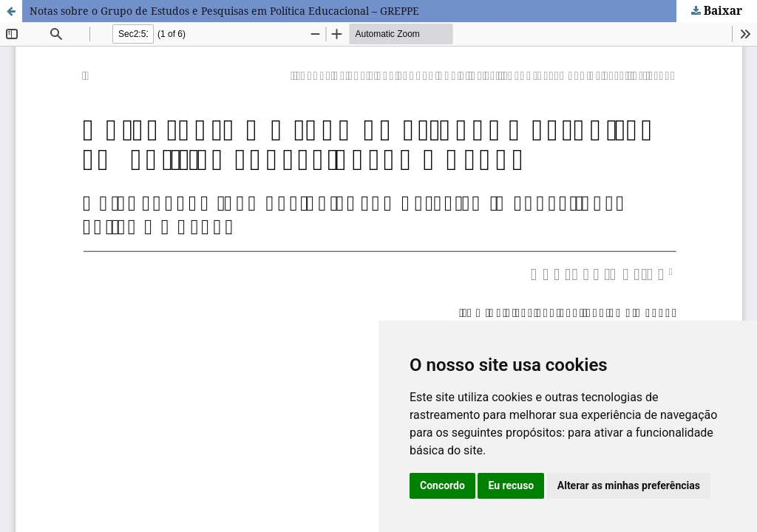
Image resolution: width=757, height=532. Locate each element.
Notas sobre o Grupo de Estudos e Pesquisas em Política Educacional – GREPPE (224, 11)
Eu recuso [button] (511, 485)
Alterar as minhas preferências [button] (629, 485)
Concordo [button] (442, 485)
